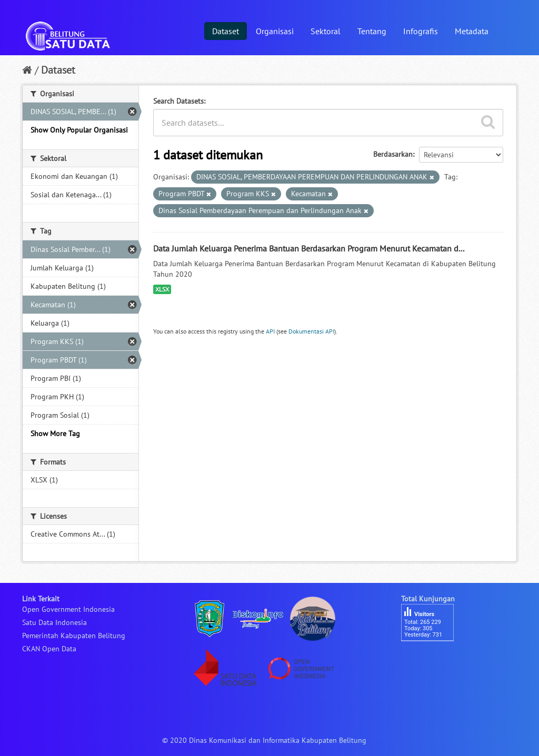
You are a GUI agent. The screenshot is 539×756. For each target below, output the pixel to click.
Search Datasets (178, 101)
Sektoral (326, 31)
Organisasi (275, 31)
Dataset (226, 31)
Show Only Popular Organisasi (79, 130)
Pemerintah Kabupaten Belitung (74, 636)
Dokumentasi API (311, 331)
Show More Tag (55, 434)
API (270, 331)
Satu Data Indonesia (54, 622)
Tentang (372, 31)
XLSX (162, 289)
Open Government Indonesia (68, 609)
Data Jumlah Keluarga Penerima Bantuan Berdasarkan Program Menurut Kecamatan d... (309, 248)
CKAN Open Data (49, 649)
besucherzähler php (433, 659)
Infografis (421, 31)
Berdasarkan (393, 154)
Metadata (472, 31)
